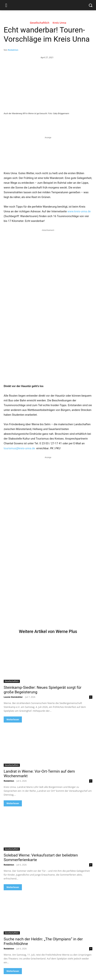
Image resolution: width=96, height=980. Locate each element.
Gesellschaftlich (40, 23)
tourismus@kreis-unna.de (19, 448)
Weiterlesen (13, 719)
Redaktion (13, 50)
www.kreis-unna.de (79, 211)
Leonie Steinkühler (13, 697)
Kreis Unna (59, 23)
